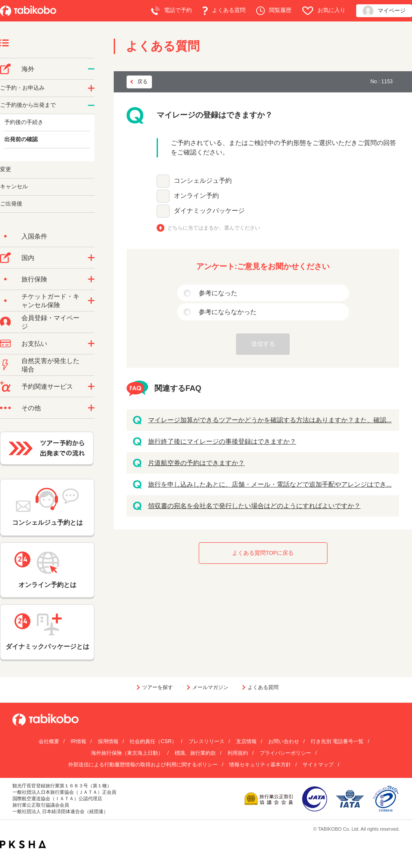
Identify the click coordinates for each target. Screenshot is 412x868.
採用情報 (108, 741)
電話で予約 (171, 11)
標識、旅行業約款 (195, 753)
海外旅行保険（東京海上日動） (127, 753)
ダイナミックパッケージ (209, 210)
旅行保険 (34, 279)
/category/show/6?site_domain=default (91, 106)
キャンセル (14, 186)
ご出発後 (11, 204)
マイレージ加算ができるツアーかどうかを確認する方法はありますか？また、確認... (270, 420)
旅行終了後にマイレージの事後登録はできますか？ (222, 441)
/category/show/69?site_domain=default (91, 301)
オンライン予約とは (47, 570)
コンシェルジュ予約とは (47, 507)
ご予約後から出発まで (28, 105)
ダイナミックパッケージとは (47, 632)
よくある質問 (224, 11)
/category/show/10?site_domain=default (91, 279)
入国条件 (34, 236)
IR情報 (79, 741)
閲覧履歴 (274, 11)
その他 (31, 408)
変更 (6, 169)
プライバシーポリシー (285, 753)
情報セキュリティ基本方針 (260, 765)
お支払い (34, 343)
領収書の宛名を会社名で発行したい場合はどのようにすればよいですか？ (254, 506)
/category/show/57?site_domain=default (91, 258)
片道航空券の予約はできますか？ (196, 463)
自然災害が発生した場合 (50, 365)
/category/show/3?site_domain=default (91, 408)
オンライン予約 (196, 195)
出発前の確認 (21, 139)
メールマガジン (210, 687)
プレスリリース (206, 741)
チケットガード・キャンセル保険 (50, 301)
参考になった (218, 293)
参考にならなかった (228, 312)
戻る (142, 82)
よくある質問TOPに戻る (263, 553)
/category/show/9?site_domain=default (91, 344)
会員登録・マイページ (50, 322)
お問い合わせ (284, 741)
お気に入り (324, 11)
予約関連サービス (47, 386)
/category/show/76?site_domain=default (91, 69)
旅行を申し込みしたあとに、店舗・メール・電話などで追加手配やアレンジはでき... (270, 484)
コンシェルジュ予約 (203, 180)
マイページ (384, 11)
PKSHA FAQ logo (23, 844)
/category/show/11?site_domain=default (91, 387)
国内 (28, 258)
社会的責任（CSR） (153, 741)
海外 (28, 69)
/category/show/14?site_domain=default (91, 88)
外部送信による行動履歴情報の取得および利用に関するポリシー (143, 765)
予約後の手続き (24, 122)
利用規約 (238, 753)
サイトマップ (318, 765)
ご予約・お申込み (22, 88)
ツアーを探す (158, 687)
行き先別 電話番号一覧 (337, 741)
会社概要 (49, 741)
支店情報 (246, 741)
